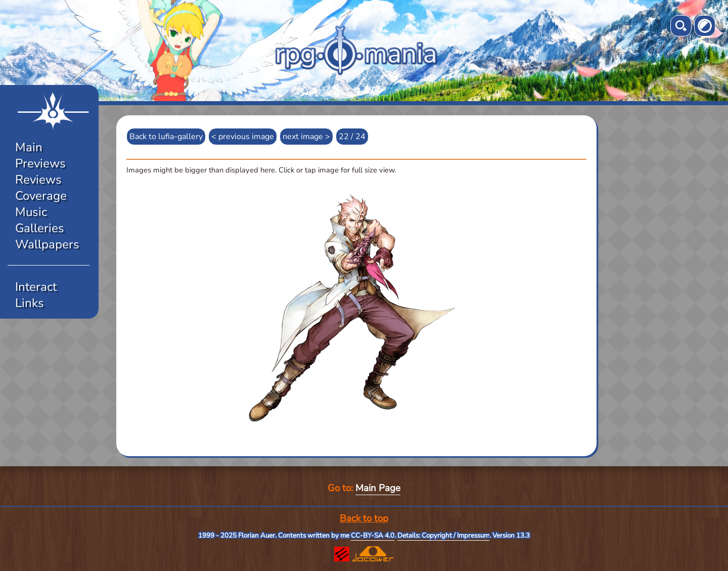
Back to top (364, 518)
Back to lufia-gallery (166, 137)
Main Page (378, 488)
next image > (306, 137)
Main (29, 147)
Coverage (41, 196)
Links (30, 303)
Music (31, 212)
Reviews (38, 180)
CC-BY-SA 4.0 (373, 536)
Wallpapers (47, 244)
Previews (40, 163)
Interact (36, 287)
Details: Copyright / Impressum (443, 536)
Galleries (40, 228)
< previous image (243, 137)
